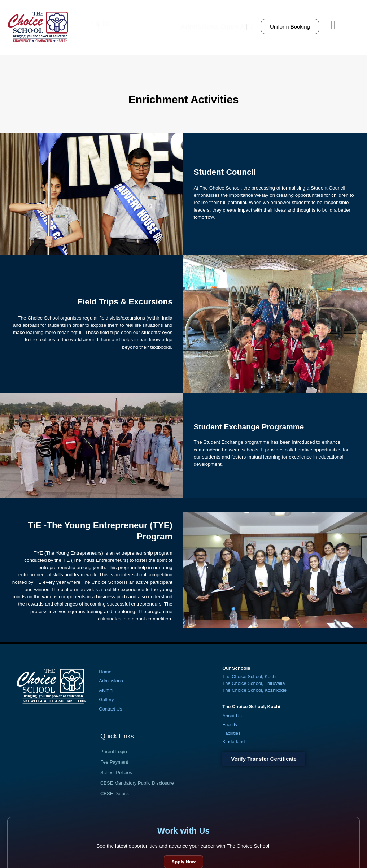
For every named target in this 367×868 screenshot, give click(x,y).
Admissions (111, 681)
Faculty (230, 724)
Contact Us (110, 709)
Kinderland (233, 741)
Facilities (231, 733)
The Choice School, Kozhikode (254, 690)
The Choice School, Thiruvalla (254, 683)
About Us (232, 716)
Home (105, 672)
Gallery (106, 700)
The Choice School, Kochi (249, 676)
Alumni (106, 690)
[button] (97, 27)
